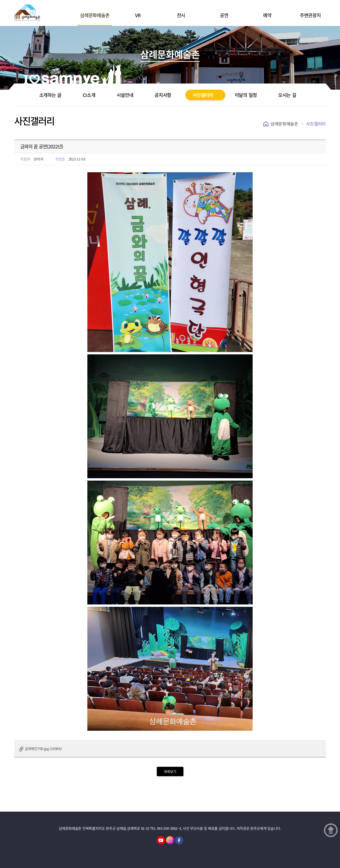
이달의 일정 (246, 95)
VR (138, 15)
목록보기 (170, 772)
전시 (181, 15)
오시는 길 (287, 95)
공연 (224, 15)
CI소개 (89, 95)
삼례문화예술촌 (95, 15)
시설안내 (125, 95)
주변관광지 (310, 15)
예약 (267, 15)
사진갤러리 (203, 95)
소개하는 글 (50, 95)
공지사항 (163, 95)
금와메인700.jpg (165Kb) (43, 749)
